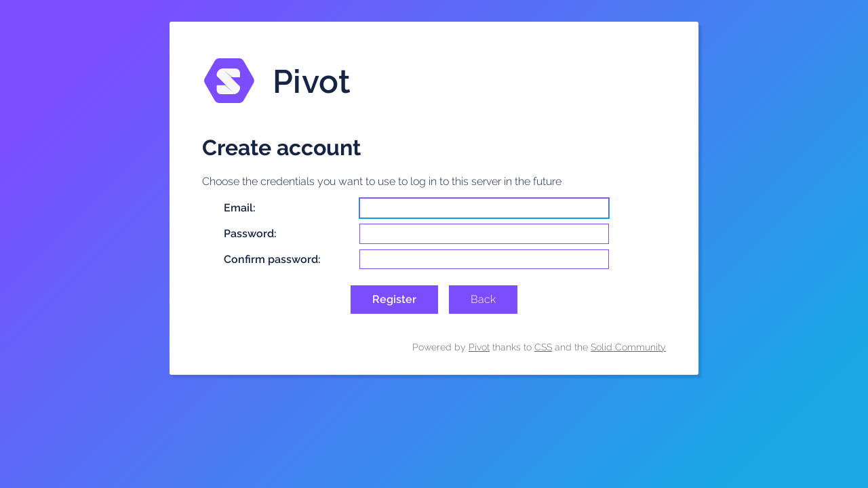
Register (394, 299)
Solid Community (628, 347)
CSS (543, 347)
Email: (240, 208)
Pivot (479, 347)
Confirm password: (272, 259)
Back (483, 299)
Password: (250, 233)
